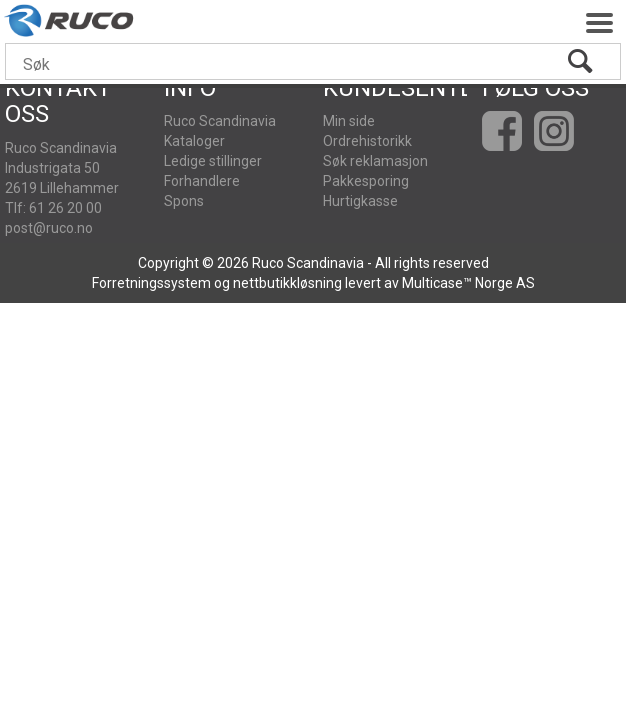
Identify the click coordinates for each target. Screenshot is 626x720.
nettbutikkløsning (287, 283)
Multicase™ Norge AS (468, 283)
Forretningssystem (151, 283)
